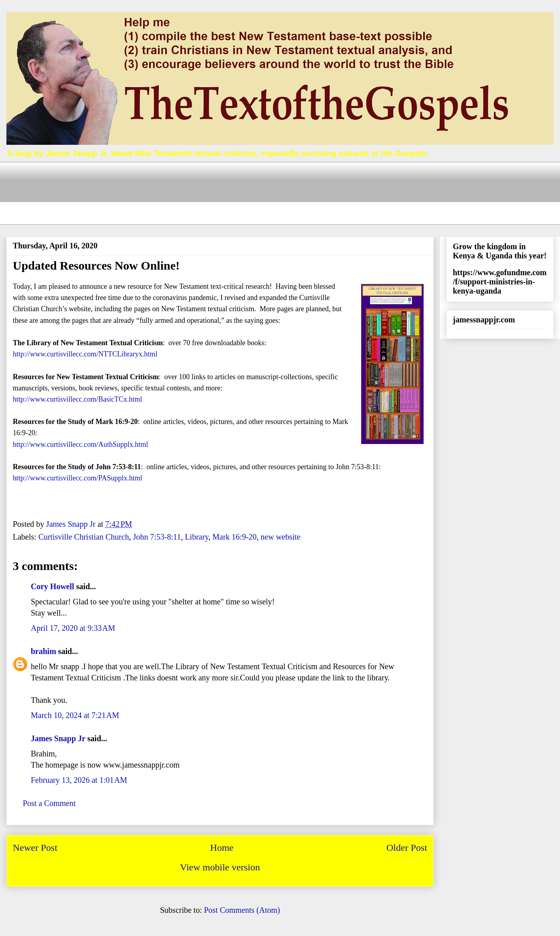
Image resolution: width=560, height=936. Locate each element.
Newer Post (35, 848)
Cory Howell (52, 586)
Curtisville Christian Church (84, 537)
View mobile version (220, 867)
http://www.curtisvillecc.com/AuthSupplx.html (80, 444)
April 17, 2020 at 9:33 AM (73, 628)
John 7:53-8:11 (157, 537)
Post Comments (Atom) (242, 910)
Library (197, 537)
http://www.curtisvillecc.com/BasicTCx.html (77, 399)
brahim (43, 651)
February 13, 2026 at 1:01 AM (79, 780)
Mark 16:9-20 (235, 537)
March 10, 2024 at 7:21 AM (75, 715)
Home (222, 848)
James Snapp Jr (58, 738)
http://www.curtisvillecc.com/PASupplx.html (78, 478)
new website (281, 537)
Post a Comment (49, 803)
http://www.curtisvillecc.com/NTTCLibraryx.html (85, 354)
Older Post (407, 848)
